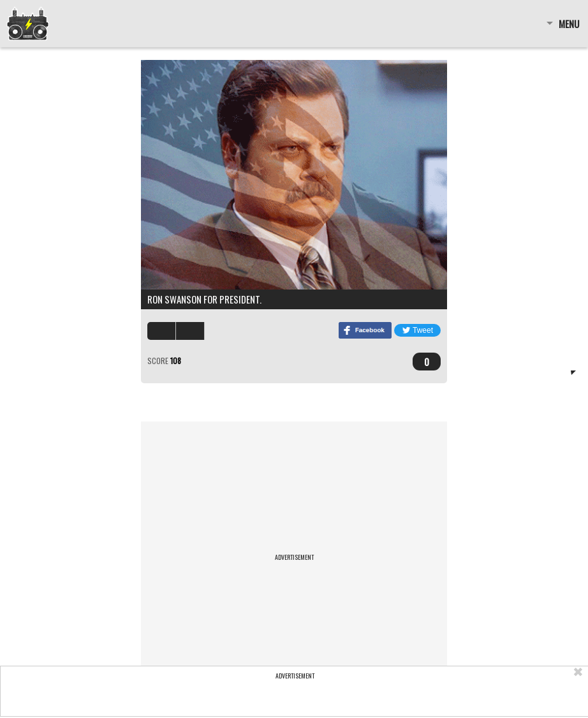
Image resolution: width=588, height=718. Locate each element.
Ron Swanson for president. (204, 299)
